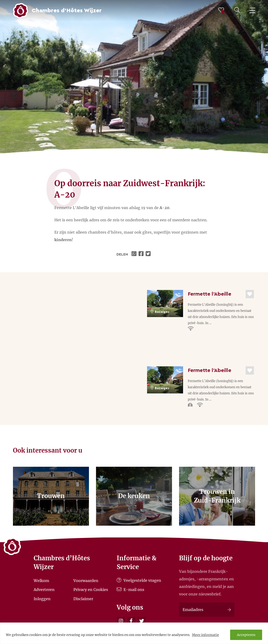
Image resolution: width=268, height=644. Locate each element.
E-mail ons (130, 590)
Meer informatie (206, 635)
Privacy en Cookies (91, 590)
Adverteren (44, 590)
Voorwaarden (86, 580)
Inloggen (42, 599)
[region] (134, 633)
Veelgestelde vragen (139, 580)
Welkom (41, 580)
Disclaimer (83, 599)
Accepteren (246, 635)
